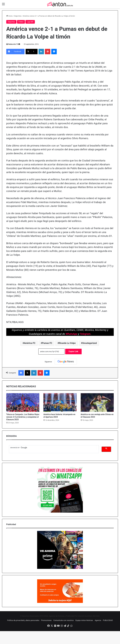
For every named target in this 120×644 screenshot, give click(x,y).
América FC (30, 343)
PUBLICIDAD (108, 620)
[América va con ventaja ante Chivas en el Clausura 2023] (97, 402)
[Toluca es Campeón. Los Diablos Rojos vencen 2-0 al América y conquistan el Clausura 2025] (23, 402)
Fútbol (21, 22)
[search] (53, 448)
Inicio (9, 16)
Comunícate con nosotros (63, 620)
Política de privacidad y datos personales (23, 620)
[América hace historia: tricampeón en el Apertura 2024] (60, 402)
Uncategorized (90, 343)
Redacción (12, 44)
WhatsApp (72, 334)
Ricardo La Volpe (67, 343)
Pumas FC (47, 343)
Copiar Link (73, 351)
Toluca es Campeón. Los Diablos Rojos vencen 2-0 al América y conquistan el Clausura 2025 (23, 417)
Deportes (18, 16)
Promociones (46, 620)
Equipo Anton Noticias (84, 620)
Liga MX (30, 22)
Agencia (98, 620)
